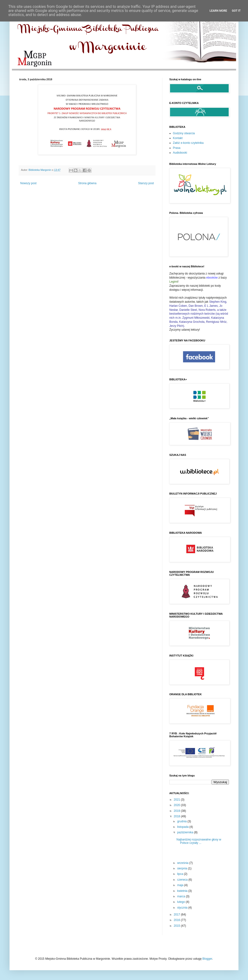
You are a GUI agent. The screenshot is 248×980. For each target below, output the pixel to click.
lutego (181, 902)
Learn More (218, 11)
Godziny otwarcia (184, 133)
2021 (177, 800)
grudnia (182, 821)
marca (182, 896)
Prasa (177, 148)
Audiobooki (180, 153)
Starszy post (146, 183)
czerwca (183, 880)
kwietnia (183, 891)
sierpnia (183, 868)
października (186, 832)
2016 (177, 920)
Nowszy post (28, 183)
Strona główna (87, 183)
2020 (177, 805)
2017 (177, 915)
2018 (177, 816)
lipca (181, 874)
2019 (177, 811)
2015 (177, 926)
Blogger (207, 959)
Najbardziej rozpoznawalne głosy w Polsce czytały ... (199, 841)
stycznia (183, 908)
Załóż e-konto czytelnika (188, 143)
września (183, 863)
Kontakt (178, 138)
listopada (183, 827)
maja (181, 885)
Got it (236, 11)
